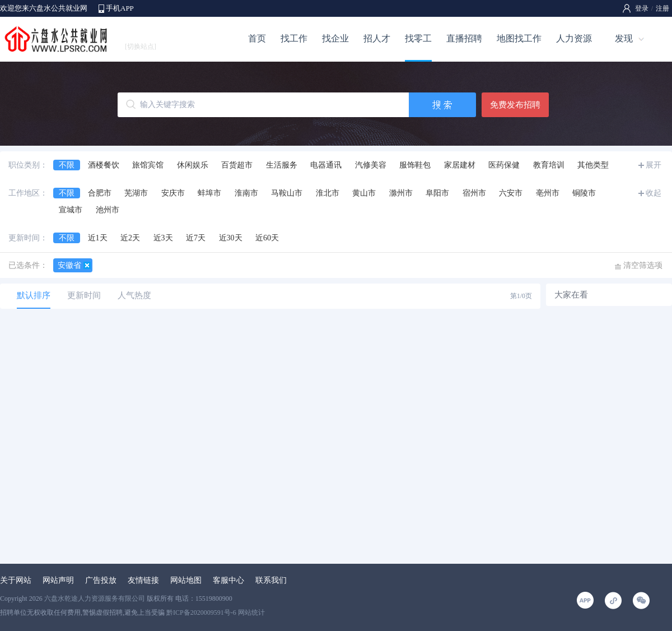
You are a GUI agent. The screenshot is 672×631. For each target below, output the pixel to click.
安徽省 (69, 265)
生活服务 (282, 165)
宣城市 (71, 210)
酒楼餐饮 (104, 165)
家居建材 (460, 165)
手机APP (120, 8)
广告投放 (101, 580)
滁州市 (401, 193)
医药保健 (504, 165)
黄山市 (364, 193)
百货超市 (237, 165)
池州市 (108, 210)
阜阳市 (437, 193)
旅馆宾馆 (148, 165)
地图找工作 (519, 38)
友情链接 (143, 580)
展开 (654, 165)
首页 (257, 38)
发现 (624, 38)
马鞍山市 (287, 193)
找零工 (418, 38)
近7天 (196, 238)
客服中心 (228, 580)
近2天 (130, 238)
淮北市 (328, 193)
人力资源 (574, 38)
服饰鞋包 (415, 165)
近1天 (98, 238)
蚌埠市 (209, 193)
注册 (662, 8)
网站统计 (251, 613)
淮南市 (246, 193)
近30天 (231, 238)
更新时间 (84, 295)
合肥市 (100, 193)
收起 (654, 193)
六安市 (511, 193)
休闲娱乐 (193, 165)
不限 (67, 165)
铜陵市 (584, 193)
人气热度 (134, 295)
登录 (642, 8)
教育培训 (549, 165)
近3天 (163, 238)
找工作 (294, 38)
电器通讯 (326, 165)
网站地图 (186, 580)
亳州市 (548, 193)
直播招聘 (464, 38)
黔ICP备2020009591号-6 (201, 613)
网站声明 (58, 580)
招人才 (377, 38)
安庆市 (173, 193)
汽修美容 (371, 165)
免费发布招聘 (515, 105)
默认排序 (34, 295)
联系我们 (271, 580)
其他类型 (593, 165)
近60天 (267, 238)
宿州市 (474, 193)
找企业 (335, 38)
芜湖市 (136, 193)
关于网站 (16, 580)
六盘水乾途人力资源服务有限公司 (95, 598)
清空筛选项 (643, 265)
